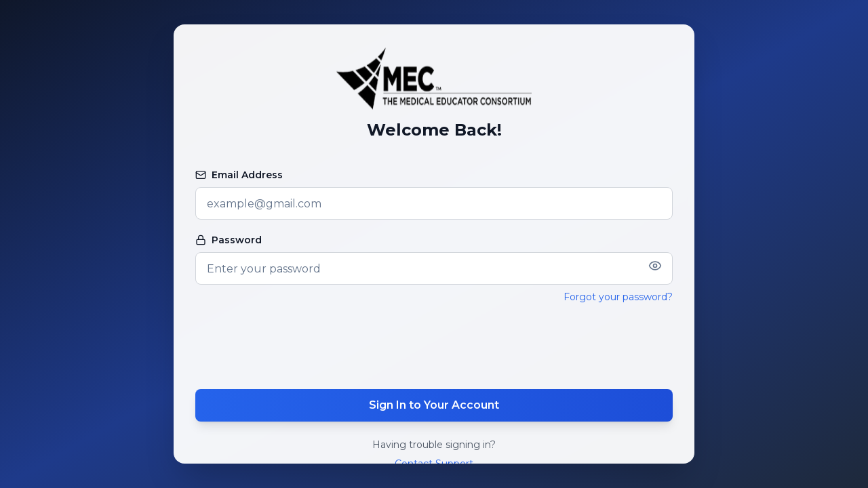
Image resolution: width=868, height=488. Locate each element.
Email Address (239, 175)
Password (229, 240)
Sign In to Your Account (434, 405)
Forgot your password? (618, 297)
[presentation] (434, 346)
